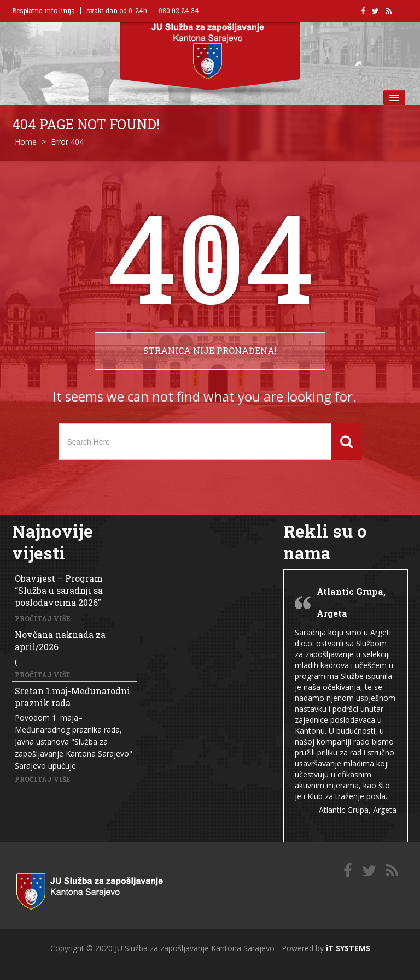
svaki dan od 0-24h (117, 10)
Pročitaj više (42, 618)
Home (26, 142)
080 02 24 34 (179, 10)
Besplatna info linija (43, 10)
